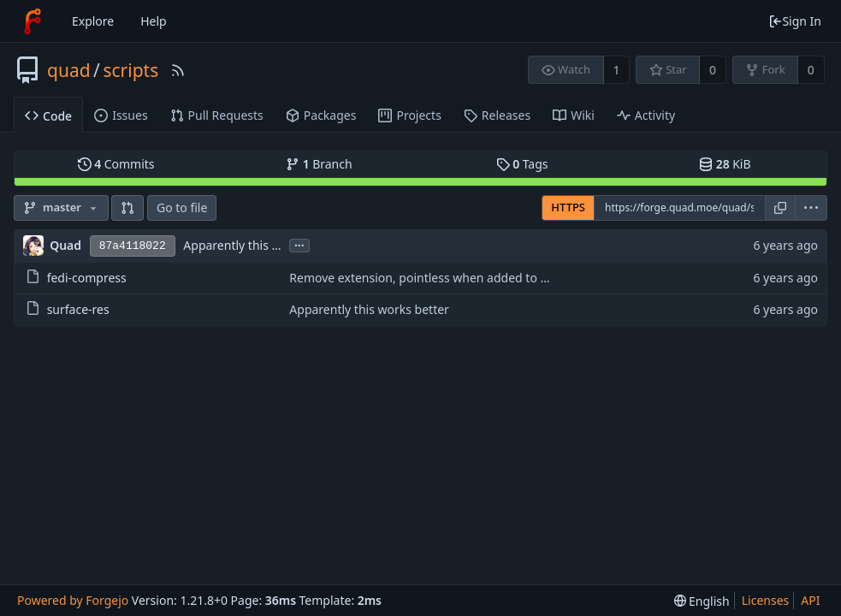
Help (154, 21)
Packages (321, 115)
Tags (522, 164)
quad (69, 70)
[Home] (33, 21)
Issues (121, 115)
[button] (127, 208)
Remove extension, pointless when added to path (427, 278)
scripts (130, 70)
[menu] (811, 208)
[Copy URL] (780, 208)
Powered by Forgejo (73, 600)
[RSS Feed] (178, 70)
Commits (116, 164)
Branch (319, 164)
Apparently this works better (263, 245)
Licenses (766, 600)
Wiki (574, 115)
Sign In (795, 21)
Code (48, 116)
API (810, 600)
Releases (497, 115)
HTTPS (568, 207)
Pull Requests (217, 115)
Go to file (182, 207)
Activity (646, 115)
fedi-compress (87, 278)
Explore (93, 21)
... (299, 244)
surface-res (78, 309)
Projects (409, 115)
